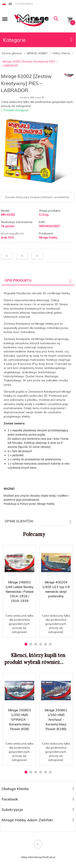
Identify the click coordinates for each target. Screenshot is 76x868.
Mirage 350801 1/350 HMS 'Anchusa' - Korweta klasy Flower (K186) (56, 719)
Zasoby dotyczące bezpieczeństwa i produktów (37, 197)
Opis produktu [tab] (18, 280)
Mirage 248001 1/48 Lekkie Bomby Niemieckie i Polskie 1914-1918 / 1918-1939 (19, 591)
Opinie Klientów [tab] (19, 521)
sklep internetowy (31, 857)
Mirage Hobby (48, 238)
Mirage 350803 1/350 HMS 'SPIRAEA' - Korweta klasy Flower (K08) (20, 719)
